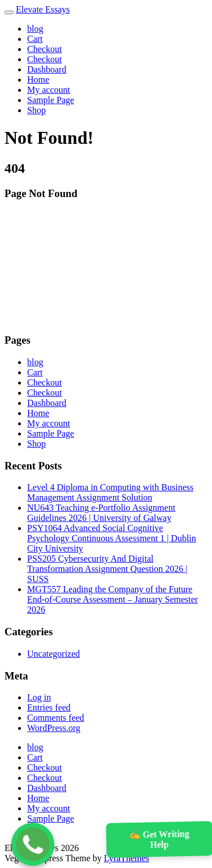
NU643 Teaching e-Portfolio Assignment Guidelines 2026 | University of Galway (101, 513)
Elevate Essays (43, 9)
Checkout (44, 49)
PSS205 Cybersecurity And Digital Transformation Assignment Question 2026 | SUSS (107, 569)
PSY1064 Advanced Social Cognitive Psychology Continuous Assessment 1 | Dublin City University (112, 538)
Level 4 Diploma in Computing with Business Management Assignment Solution (110, 492)
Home (38, 80)
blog (35, 29)
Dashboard (47, 69)
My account (49, 90)
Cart (35, 39)
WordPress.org (54, 728)
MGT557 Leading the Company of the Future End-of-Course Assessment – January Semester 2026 (113, 599)
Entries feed (49, 707)
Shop (36, 110)
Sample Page (51, 100)
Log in (39, 697)
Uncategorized (53, 654)
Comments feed (56, 718)
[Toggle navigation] (9, 12)
